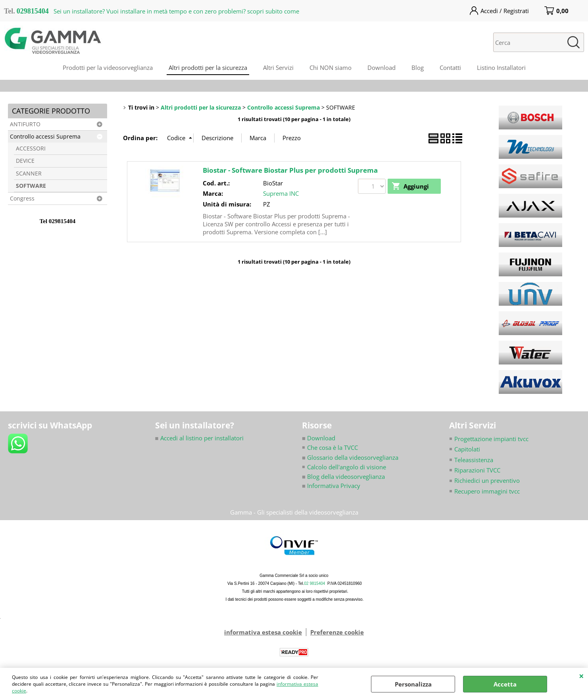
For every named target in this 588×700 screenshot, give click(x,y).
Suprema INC (281, 193)
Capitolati (467, 449)
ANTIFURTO (25, 124)
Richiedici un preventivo (487, 481)
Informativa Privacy (331, 486)
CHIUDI (581, 676)
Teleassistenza (474, 460)
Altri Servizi (278, 67)
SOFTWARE (31, 186)
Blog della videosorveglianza (343, 477)
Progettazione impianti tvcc (491, 439)
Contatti (450, 67)
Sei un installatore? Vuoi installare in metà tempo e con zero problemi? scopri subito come (176, 11)
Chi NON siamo (331, 67)
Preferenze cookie (337, 633)
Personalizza (413, 684)
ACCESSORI (31, 148)
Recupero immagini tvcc (487, 491)
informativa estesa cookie (263, 633)
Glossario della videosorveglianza (350, 457)
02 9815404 (315, 584)
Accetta (505, 684)
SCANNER (29, 174)
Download (381, 67)
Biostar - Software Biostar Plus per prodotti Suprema (290, 170)
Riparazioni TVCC (477, 470)
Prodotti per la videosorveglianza (108, 67)
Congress (22, 199)
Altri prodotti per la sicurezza (208, 67)
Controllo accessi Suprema (45, 137)
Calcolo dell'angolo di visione (347, 467)
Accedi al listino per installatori (199, 438)
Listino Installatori (501, 67)
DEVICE (25, 161)
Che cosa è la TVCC (332, 447)
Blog (418, 67)
